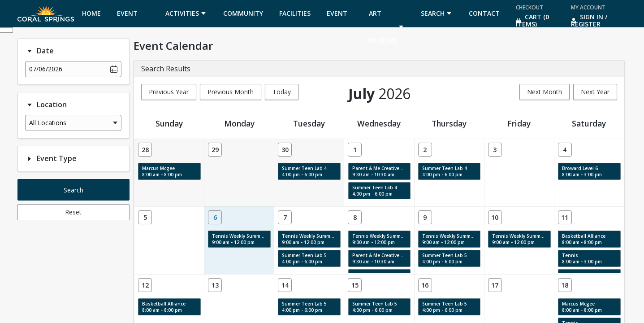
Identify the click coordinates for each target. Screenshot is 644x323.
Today (282, 92)
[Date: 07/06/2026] (215, 217)
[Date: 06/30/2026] (285, 150)
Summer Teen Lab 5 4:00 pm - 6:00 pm (304, 258)
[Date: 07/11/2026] (565, 217)
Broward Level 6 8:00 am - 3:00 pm (582, 171)
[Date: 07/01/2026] (355, 150)
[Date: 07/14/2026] (285, 285)
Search (73, 190)
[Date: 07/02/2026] (425, 150)
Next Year (595, 92)
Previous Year (169, 92)
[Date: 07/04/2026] (565, 150)
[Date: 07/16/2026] (425, 285)
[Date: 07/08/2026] (355, 217)
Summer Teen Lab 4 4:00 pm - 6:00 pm (304, 171)
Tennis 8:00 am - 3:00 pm (582, 258)
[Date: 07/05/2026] (145, 217)
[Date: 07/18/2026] (565, 285)
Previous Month (231, 92)
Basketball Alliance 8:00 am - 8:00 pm (584, 239)
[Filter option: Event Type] (30, 159)
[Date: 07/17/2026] (495, 285)
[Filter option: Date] (30, 51)
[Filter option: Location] (30, 105)
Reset (73, 212)
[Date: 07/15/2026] (355, 285)
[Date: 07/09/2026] (425, 217)
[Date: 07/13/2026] (215, 285)
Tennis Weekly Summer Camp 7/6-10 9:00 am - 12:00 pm (241, 239)
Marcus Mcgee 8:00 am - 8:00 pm (162, 171)
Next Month (545, 92)
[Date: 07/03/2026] (495, 150)
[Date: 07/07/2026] (285, 217)
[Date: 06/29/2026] (215, 150)
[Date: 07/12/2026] (145, 285)
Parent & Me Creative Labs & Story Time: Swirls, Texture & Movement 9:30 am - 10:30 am (382, 171)
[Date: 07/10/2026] (495, 217)
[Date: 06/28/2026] (145, 150)
